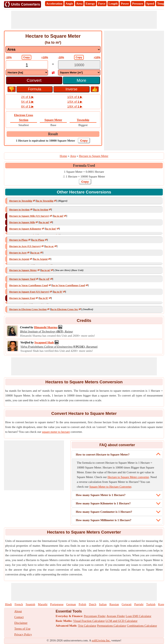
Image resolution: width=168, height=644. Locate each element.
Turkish (151, 604)
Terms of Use (22, 629)
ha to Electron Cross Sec (64, 309)
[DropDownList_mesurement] (53, 49)
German (71, 604)
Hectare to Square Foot (22, 298)
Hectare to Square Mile (22, 222)
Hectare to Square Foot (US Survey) (29, 292)
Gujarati (126, 604)
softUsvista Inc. (101, 640)
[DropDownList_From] (27, 72)
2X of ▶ (27, 97)
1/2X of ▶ (75, 97)
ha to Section (41, 210)
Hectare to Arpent (19, 259)
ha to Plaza (38, 240)
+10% (45, 57)
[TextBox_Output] (79, 65)
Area (79, 4)
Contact (19, 617)
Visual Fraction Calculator (89, 621)
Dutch (93, 604)
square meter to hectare (56, 432)
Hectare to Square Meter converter (128, 477)
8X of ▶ (27, 106)
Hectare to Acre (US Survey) (25, 246)
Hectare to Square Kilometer (25, 229)
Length (113, 4)
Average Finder (116, 616)
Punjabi (139, 604)
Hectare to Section (19, 210)
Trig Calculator (87, 626)
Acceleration (54, 4)
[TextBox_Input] (27, 65)
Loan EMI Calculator (138, 616)
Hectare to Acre (18, 253)
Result (53, 134)
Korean (163, 604)
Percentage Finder (95, 616)
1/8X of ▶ (75, 106)
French (19, 604)
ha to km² (51, 229)
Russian (114, 604)
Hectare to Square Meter (23, 270)
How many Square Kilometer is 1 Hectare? (103, 503)
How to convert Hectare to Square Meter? (103, 455)
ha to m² (46, 270)
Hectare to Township (21, 201)
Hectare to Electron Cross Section (28, 309)
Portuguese (57, 604)
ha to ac (49, 246)
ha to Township (45, 201)
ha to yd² (45, 279)
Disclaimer (21, 623)
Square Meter (53, 120)
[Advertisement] (84, 20)
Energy (90, 4)
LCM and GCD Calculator (122, 621)
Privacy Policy (23, 634)
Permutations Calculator (111, 626)
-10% (9, 57)
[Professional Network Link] (46, 327)
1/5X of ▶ (75, 102)
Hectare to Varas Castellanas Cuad (28, 285)
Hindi (8, 604)
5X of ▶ (27, 102)
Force (102, 4)
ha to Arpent (41, 259)
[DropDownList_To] (79, 72)
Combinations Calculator (142, 626)
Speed (150, 4)
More (81, 80)
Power (125, 4)
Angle (69, 4)
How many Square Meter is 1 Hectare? (101, 495)
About (18, 611)
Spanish (30, 604)
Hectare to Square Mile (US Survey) (29, 216)
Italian (103, 604)
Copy (26, 57)
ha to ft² (58, 292)
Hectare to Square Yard (22, 279)
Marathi (43, 604)
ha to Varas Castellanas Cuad (68, 285)
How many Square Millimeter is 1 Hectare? (103, 520)
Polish (82, 604)
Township (83, 120)
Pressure (138, 4)
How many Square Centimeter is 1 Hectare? (104, 512)
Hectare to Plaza (18, 240)
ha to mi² (58, 216)
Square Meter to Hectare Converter (110, 487)
